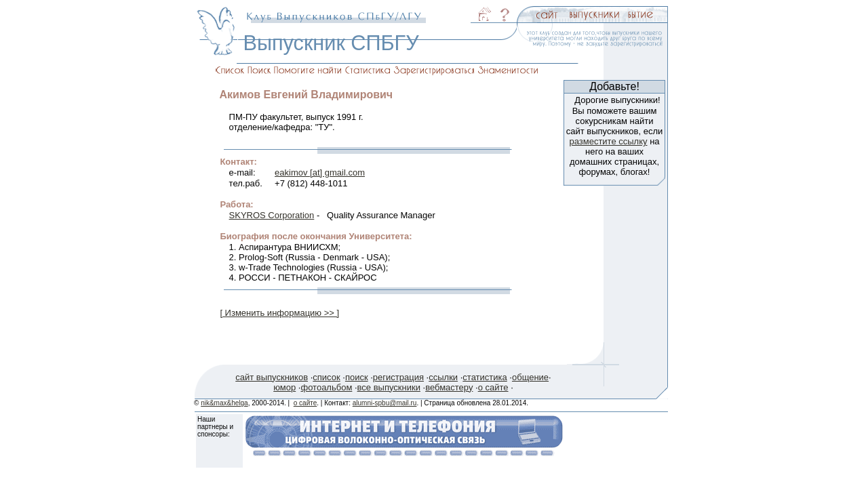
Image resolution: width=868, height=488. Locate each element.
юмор (284, 387)
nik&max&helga (224, 403)
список (326, 377)
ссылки (443, 377)
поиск (357, 377)
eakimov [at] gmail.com (320, 172)
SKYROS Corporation (272, 215)
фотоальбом (326, 387)
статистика (485, 377)
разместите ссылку (608, 141)
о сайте (493, 387)
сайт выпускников (272, 377)
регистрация (398, 377)
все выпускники (389, 387)
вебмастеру (449, 387)
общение (530, 377)
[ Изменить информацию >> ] (279, 313)
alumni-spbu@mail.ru (385, 403)
